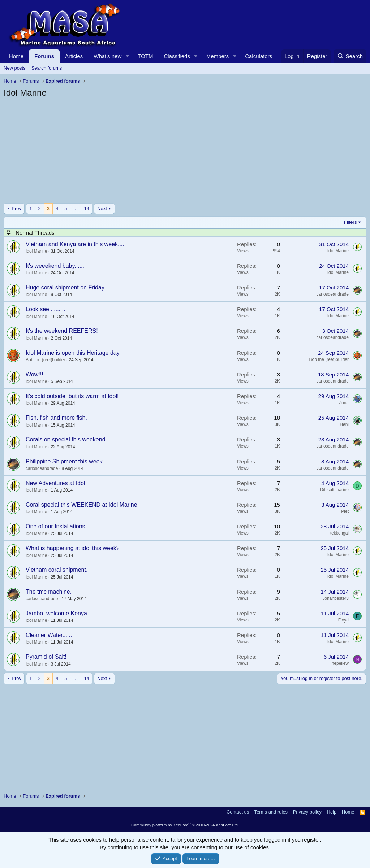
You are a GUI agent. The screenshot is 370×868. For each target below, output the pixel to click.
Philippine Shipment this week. (65, 461)
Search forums (47, 68)
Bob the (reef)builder (45, 360)
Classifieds (177, 56)
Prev (16, 208)
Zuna (344, 403)
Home (16, 56)
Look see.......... (45, 309)
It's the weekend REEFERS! (62, 331)
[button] (127, 56)
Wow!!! (35, 374)
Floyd (343, 620)
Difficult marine (334, 490)
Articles (74, 56)
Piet (345, 511)
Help (332, 812)
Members (218, 56)
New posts (15, 68)
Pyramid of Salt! (46, 657)
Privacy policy (307, 812)
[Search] (350, 56)
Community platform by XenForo (185, 825)
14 (86, 208)
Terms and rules (271, 812)
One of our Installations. (56, 526)
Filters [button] (350, 222)
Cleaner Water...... (49, 635)
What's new (107, 56)
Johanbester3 (335, 598)
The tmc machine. (49, 592)
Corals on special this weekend (66, 439)
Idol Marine (36, 251)
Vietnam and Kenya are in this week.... (75, 244)
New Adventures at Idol (55, 483)
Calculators (259, 56)
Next (102, 208)
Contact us (238, 812)
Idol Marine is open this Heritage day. (73, 353)
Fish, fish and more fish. (56, 418)
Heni (344, 424)
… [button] (75, 208)
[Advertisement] (185, 153)
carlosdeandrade (333, 294)
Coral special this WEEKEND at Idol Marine (81, 505)
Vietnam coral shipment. (57, 570)
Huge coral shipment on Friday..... (69, 287)
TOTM (145, 56)
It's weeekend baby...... (55, 266)
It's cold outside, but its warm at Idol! (72, 396)
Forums (44, 56)
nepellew (340, 663)
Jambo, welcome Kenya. (57, 613)
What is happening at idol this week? (73, 548)
